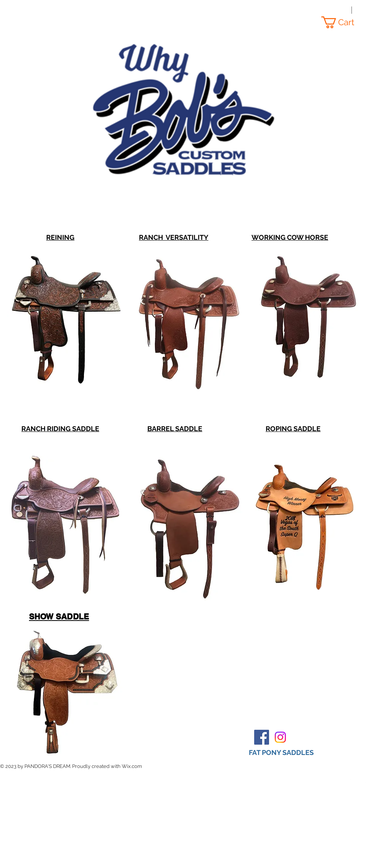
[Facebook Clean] (333, 781)
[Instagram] (280, 737)
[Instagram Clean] (363, 781)
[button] (344, 22)
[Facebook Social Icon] (262, 737)
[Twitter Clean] (348, 781)
